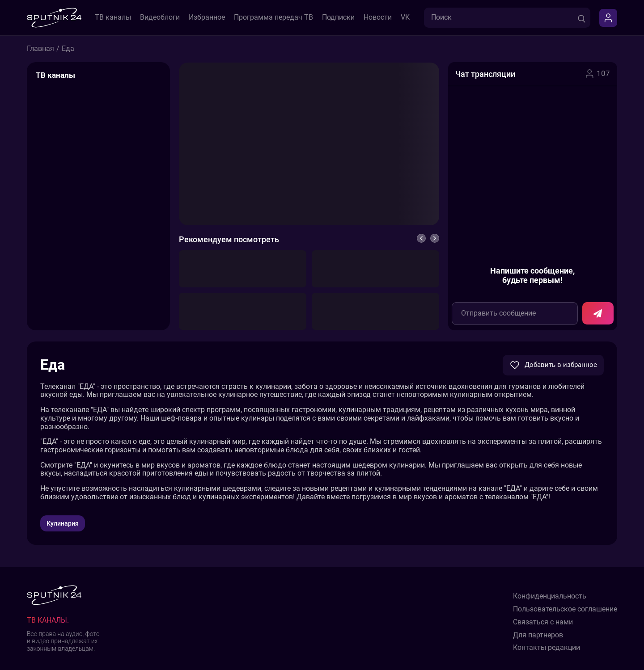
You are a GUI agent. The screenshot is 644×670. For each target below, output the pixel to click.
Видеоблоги (160, 17)
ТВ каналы (113, 17)
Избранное (207, 17)
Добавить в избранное (553, 365)
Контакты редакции (547, 648)
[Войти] (608, 18)
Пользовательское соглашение (565, 609)
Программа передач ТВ (273, 17)
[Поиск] (582, 18)
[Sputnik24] (54, 18)
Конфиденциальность (550, 596)
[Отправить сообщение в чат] (598, 313)
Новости (378, 17)
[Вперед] (435, 238)
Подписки (338, 17)
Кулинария (63, 523)
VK (405, 17)
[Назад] (421, 238)
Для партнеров (538, 635)
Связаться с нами (543, 622)
